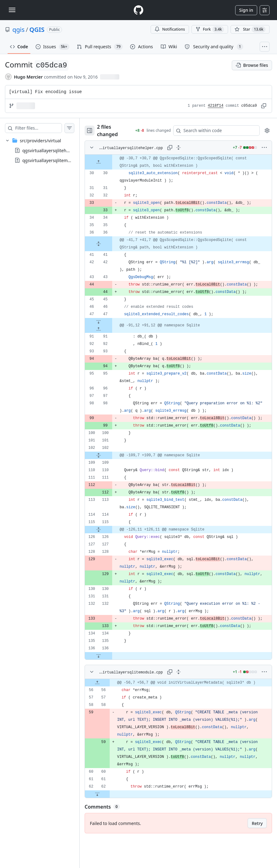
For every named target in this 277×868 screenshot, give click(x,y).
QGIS (37, 30)
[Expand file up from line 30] (111, 162)
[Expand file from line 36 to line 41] (111, 244)
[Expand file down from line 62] (110, 824)
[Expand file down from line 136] (111, 678)
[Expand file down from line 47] (111, 329)
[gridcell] (185, 162)
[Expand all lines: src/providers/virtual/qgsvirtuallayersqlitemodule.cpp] (185, 694)
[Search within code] (217, 131)
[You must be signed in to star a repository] (250, 29)
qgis (18, 30)
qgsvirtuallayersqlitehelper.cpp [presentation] (53, 150)
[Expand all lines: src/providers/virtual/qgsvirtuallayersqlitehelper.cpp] (185, 148)
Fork (210, 29)
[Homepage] (138, 10)
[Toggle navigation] (12, 10)
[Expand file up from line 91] (111, 337)
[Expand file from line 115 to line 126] (111, 544)
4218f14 (216, 106)
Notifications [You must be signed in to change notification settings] (170, 29)
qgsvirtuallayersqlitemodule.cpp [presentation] (55, 160)
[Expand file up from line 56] (110, 709)
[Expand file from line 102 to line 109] (111, 470)
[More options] (264, 148)
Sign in (246, 10)
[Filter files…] (45, 128)
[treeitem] (46, 150)
